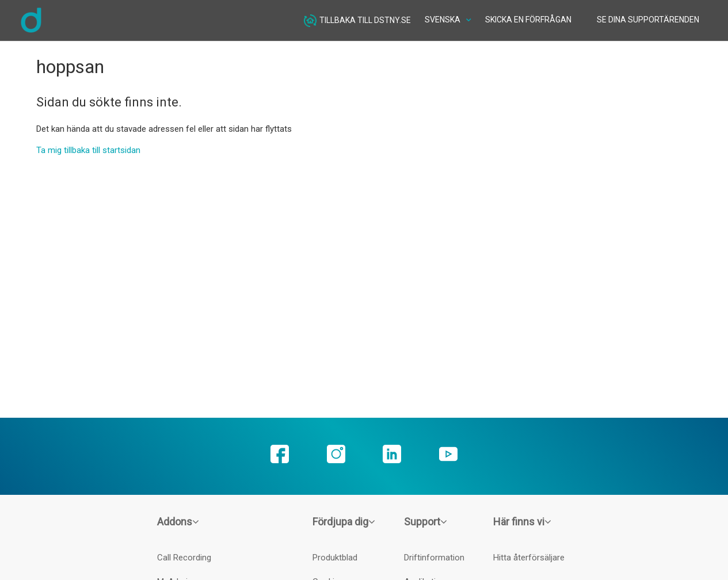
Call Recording (184, 558)
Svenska (443, 20)
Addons (178, 522)
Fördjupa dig (344, 522)
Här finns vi (522, 522)
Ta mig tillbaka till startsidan (88, 150)
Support (426, 522)
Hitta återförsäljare (529, 558)
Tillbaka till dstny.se (357, 21)
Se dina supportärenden (648, 20)
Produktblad (335, 558)
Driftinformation (434, 558)
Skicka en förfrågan (528, 20)
